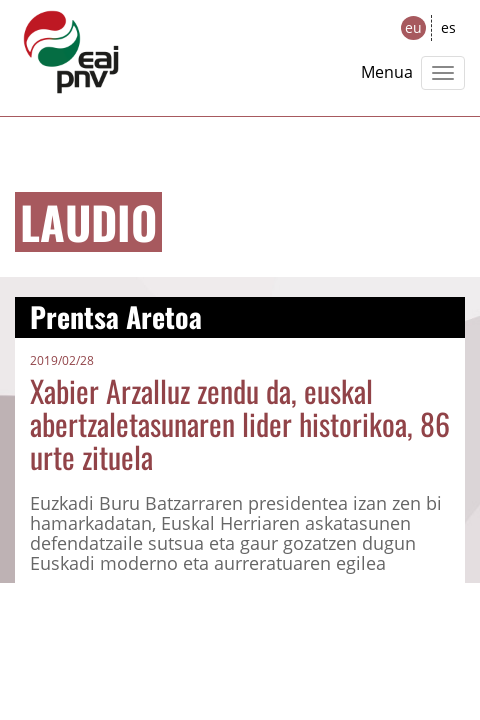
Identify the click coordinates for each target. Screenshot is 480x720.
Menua (387, 72)
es (448, 27)
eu (413, 27)
